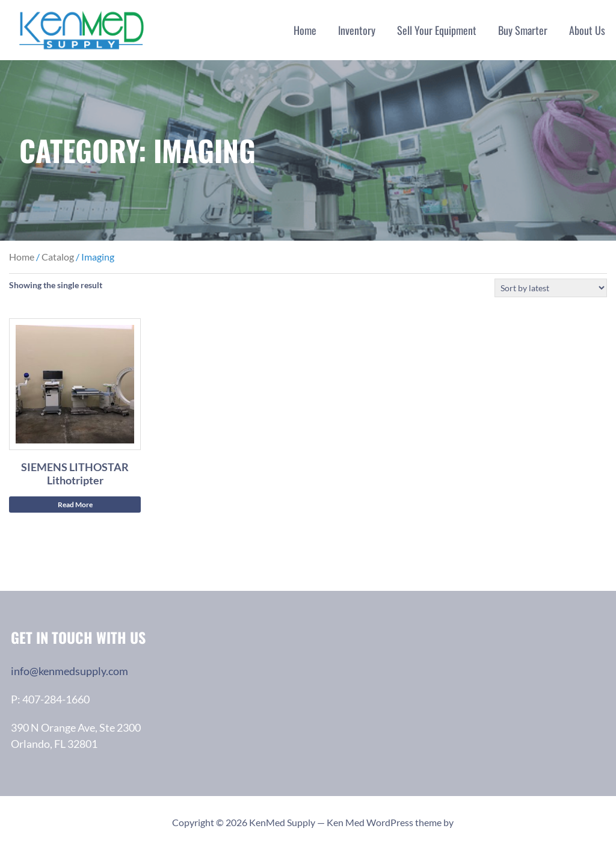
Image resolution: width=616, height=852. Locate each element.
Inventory (357, 30)
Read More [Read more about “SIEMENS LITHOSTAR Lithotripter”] (75, 505)
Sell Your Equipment (437, 30)
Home (305, 30)
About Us (587, 30)
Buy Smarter (523, 30)
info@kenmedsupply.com (69, 671)
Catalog (58, 257)
